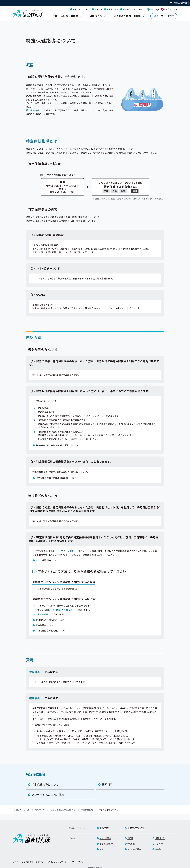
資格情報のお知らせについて (50, 620)
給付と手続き (105, 838)
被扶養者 (35, 698)
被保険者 (35, 672)
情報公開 (131, 844)
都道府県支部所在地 (136, 828)
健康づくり (96, 16)
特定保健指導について (45, 784)
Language (155, 9)
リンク (16, 862)
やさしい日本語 (180, 3)
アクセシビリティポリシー (58, 862)
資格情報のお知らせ (62, 610)
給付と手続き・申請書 (66, 16)
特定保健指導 (33, 110)
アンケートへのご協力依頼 (48, 795)
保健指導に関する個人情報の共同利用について (59, 445)
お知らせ (98, 9)
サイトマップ (78, 862)
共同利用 (107, 784)
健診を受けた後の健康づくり (63, 810)
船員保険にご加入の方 (132, 9)
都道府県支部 (112, 9)
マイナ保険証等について (48, 560)
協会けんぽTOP (23, 810)
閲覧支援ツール (171, 9)
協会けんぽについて (81, 9)
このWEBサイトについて (32, 862)
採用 (102, 849)
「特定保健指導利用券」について (52, 630)
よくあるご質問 (134, 849)
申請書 (130, 838)
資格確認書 (43, 614)
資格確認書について (45, 625)
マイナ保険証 (67, 551)
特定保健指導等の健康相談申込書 (56, 478)
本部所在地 (104, 828)
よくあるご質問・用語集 (127, 16)
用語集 (158, 849)
